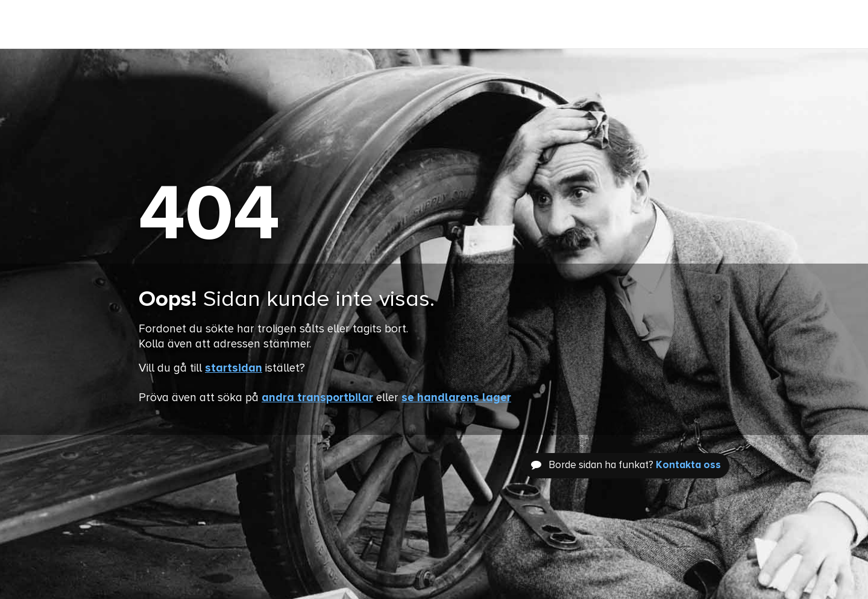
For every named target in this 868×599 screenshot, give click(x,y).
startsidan (234, 368)
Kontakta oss (688, 465)
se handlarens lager (456, 398)
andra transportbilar (317, 398)
